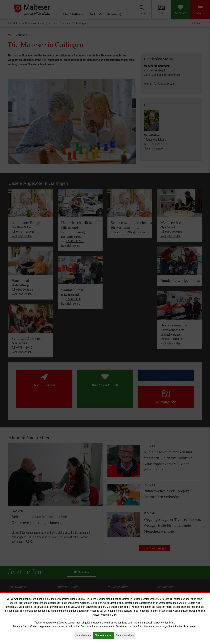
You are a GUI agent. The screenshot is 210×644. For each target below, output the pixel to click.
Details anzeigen (126, 635)
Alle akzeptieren (104, 635)
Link (114, 615)
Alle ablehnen (84, 635)
